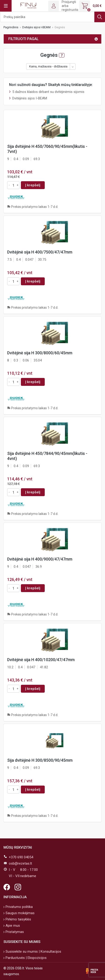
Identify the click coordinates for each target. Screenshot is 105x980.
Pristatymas (14, 932)
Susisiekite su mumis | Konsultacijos (33, 951)
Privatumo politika (19, 907)
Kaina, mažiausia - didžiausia (48, 66)
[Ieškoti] (52, 17)
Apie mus (12, 926)
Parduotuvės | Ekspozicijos (26, 958)
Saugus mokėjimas (20, 913)
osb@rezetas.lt (20, 863)
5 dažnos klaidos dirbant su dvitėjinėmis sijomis (48, 92)
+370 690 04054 (21, 857)
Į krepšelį (33, 185)
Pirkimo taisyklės (18, 919)
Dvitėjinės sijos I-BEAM (30, 98)
